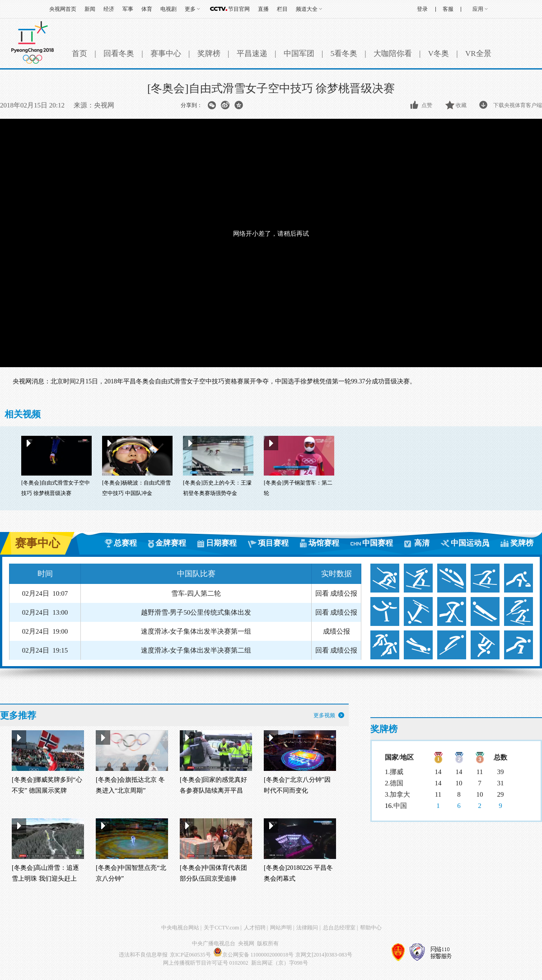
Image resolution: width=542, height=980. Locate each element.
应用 (478, 9)
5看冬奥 (344, 54)
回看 (322, 593)
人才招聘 (255, 928)
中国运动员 (470, 543)
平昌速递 (252, 54)
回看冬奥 (119, 54)
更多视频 (324, 715)
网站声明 (281, 928)
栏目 (282, 9)
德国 (397, 783)
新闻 (90, 9)
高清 (422, 543)
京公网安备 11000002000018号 (254, 955)
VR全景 (478, 54)
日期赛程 (221, 543)
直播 (263, 9)
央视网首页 (63, 9)
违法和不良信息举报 (143, 955)
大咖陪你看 (393, 54)
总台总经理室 (339, 928)
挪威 (397, 772)
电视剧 (168, 9)
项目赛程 (273, 543)
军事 (128, 9)
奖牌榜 (209, 54)
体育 (147, 9)
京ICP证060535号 (190, 955)
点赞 (427, 105)
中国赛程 (378, 543)
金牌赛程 (171, 543)
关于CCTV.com (221, 928)
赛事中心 (166, 54)
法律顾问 (307, 928)
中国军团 (299, 54)
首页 (79, 54)
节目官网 (239, 9)
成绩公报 (344, 593)
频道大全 (307, 9)
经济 (109, 9)
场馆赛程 (324, 543)
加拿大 (400, 794)
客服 (448, 9)
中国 (400, 806)
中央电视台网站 (180, 928)
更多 (190, 9)
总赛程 (125, 543)
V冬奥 (439, 54)
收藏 (461, 105)
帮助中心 (371, 928)
